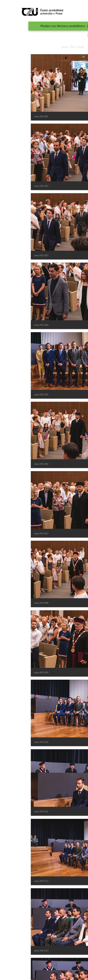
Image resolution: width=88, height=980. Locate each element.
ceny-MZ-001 (13, 116)
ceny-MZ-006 (13, 464)
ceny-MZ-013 (13, 951)
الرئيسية (77, 26)
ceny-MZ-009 (13, 672)
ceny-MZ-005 (13, 395)
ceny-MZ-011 (13, 811)
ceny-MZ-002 (13, 186)
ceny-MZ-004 (13, 325)
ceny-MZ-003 (13, 255)
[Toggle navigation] (8, 11)
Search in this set (71, 35)
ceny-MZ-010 (13, 742)
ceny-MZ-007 (13, 534)
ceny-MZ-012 (13, 881)
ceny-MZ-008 (13, 603)
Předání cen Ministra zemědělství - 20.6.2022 (42, 26)
